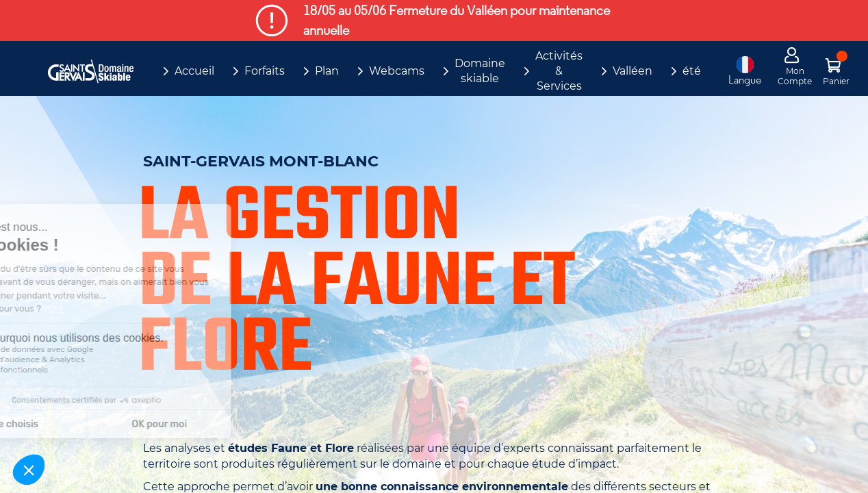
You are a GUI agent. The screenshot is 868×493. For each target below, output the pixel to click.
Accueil (194, 71)
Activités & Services (559, 71)
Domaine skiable (480, 71)
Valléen (633, 71)
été (692, 71)
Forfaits (265, 71)
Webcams (397, 71)
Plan (327, 71)
